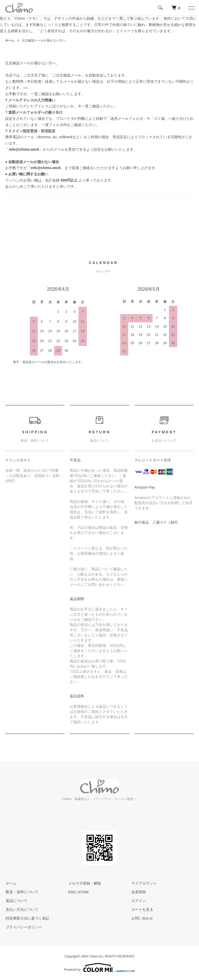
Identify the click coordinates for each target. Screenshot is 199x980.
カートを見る (142, 909)
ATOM (83, 892)
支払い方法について (22, 909)
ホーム (10, 40)
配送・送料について (22, 892)
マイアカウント (144, 883)
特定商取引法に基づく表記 (27, 918)
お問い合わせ (142, 918)
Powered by (99, 968)
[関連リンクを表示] (25, 88)
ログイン (138, 901)
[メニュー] (191, 8)
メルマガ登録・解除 (84, 883)
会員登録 (138, 892)
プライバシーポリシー (23, 927)
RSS (72, 892)
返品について (16, 901)
